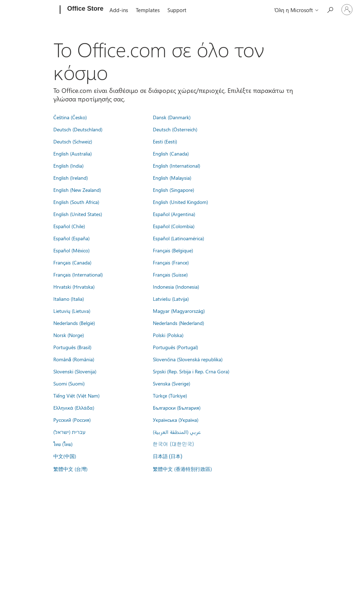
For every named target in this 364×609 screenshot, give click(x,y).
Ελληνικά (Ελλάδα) (74, 408)
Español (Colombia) (174, 226)
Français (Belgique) (173, 250)
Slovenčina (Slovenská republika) (188, 359)
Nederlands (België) (74, 323)
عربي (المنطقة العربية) (177, 432)
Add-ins (119, 10)
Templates (148, 10)
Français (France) (171, 262)
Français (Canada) (72, 262)
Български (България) (177, 408)
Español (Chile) (69, 226)
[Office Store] (85, 10)
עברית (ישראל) (69, 432)
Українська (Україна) (176, 420)
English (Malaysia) (172, 178)
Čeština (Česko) (70, 117)
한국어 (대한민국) (173, 444)
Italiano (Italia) (69, 299)
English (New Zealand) (77, 190)
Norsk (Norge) (69, 335)
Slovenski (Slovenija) (75, 371)
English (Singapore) (173, 190)
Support (177, 10)
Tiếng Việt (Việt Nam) (76, 395)
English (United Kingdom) (180, 202)
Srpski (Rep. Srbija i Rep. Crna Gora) (191, 371)
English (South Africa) (76, 202)
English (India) (68, 166)
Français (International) (78, 274)
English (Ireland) (71, 178)
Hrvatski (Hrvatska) (74, 287)
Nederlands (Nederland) (178, 323)
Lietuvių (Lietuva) (72, 311)
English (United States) (78, 214)
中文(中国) (65, 456)
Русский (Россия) (72, 420)
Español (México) (71, 250)
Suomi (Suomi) (69, 383)
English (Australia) (73, 153)
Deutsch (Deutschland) (78, 129)
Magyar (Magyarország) (179, 311)
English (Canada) (171, 153)
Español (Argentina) (174, 214)
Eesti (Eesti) (165, 141)
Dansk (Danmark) (172, 117)
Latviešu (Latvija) (171, 299)
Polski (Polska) (168, 335)
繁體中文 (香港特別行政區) (182, 469)
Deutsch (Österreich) (175, 129)
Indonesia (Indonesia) (176, 287)
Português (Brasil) (72, 347)
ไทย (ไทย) (63, 444)
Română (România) (74, 359)
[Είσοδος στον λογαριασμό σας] (347, 10)
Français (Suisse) (170, 274)
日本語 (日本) (168, 456)
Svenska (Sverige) (172, 383)
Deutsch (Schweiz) (73, 141)
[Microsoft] (33, 10)
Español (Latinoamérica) (178, 238)
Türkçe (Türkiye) (170, 395)
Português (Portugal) (175, 347)
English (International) (176, 166)
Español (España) (71, 238)
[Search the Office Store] (330, 9)
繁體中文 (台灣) (70, 469)
